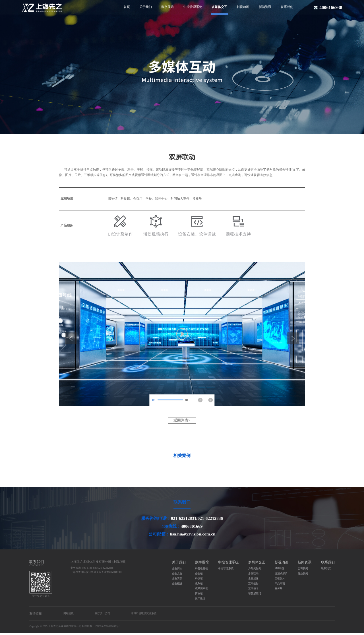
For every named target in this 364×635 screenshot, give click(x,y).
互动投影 (253, 586)
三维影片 (280, 581)
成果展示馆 (201, 591)
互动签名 (253, 591)
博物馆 (199, 596)
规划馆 (199, 586)
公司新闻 (303, 571)
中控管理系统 (193, 7)
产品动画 (280, 586)
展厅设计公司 (102, 616)
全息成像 (253, 581)
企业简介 (177, 571)
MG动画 (279, 571)
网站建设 (69, 616)
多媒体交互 (219, 7)
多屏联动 (253, 576)
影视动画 (243, 7)
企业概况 (177, 586)
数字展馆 (167, 7)
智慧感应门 (255, 596)
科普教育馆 (201, 571)
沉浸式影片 (281, 576)
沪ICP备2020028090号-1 (108, 628)
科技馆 (199, 581)
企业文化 (177, 576)
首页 (127, 7)
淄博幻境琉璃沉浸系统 (144, 616)
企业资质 (177, 581)
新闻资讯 (265, 7)
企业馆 (199, 576)
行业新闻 (303, 576)
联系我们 (287, 7)
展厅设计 (200, 601)
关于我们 (146, 7)
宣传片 (279, 591)
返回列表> (182, 420)
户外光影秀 (255, 571)
